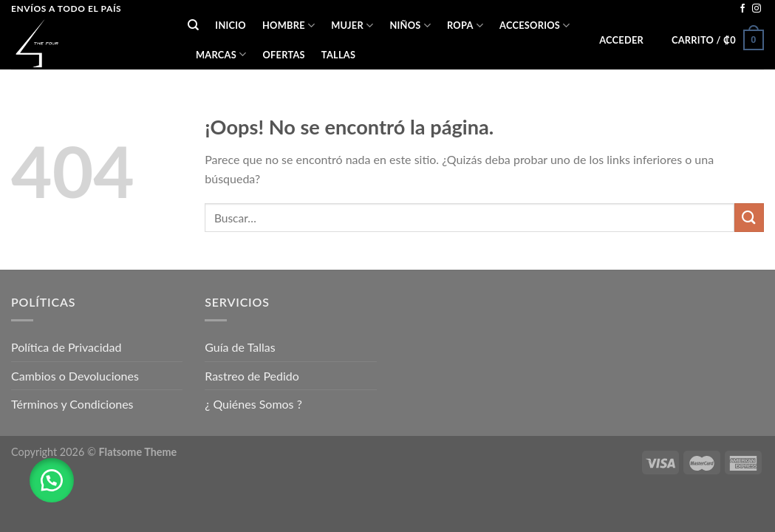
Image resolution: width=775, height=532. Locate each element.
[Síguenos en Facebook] (742, 9)
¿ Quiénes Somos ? (253, 404)
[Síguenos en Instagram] (757, 9)
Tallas (338, 55)
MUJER (352, 25)
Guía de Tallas (240, 347)
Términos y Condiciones (72, 404)
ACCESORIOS (535, 25)
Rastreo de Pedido (252, 376)
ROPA (465, 25)
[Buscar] (193, 25)
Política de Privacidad (66, 347)
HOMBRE (289, 25)
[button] (52, 480)
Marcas (221, 54)
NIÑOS (410, 25)
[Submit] (749, 218)
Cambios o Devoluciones (75, 376)
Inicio (231, 25)
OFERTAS (283, 55)
